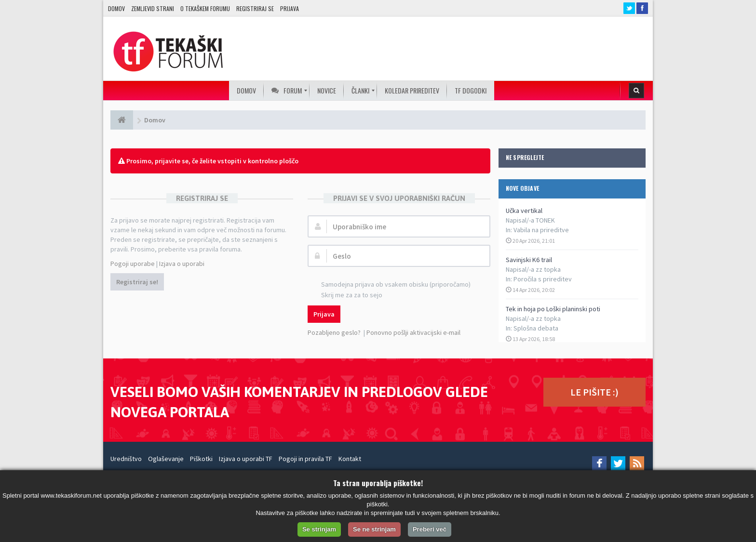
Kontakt (350, 459)
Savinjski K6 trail (529, 260)
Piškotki (201, 459)
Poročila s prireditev (543, 279)
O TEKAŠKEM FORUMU (205, 8)
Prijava (290, 8)
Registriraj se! (137, 282)
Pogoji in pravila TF (305, 459)
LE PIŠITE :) (594, 392)
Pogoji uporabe (133, 264)
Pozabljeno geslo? (334, 332)
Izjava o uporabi (182, 264)
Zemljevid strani (153, 8)
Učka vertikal (524, 211)
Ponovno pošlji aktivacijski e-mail (413, 332)
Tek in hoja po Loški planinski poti (553, 309)
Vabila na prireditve (541, 230)
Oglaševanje (166, 459)
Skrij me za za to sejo (346, 296)
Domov (116, 8)
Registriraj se (255, 8)
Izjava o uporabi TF (246, 459)
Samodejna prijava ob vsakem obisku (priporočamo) (391, 285)
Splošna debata (536, 328)
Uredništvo (126, 459)
